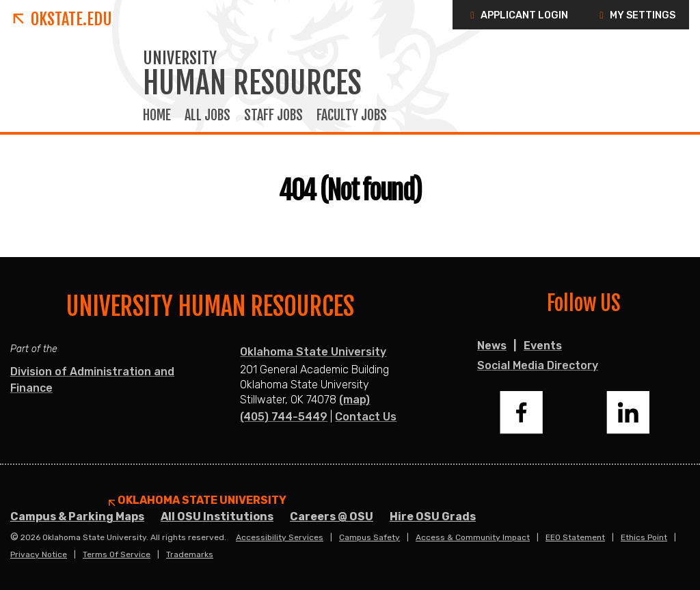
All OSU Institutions (217, 517)
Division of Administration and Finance (92, 380)
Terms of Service (117, 554)
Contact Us (366, 417)
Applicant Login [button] (517, 15)
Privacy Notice (39, 554)
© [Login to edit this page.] (14, 537)
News (492, 346)
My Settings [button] (635, 15)
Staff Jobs (273, 116)
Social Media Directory (538, 365)
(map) (354, 400)
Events (543, 346)
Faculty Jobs (352, 116)
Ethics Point (644, 537)
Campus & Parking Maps (77, 517)
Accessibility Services (280, 537)
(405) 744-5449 (284, 417)
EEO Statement (575, 537)
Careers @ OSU (332, 517)
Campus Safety (369, 537)
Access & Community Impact (473, 537)
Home (157, 116)
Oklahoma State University (313, 352)
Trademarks (190, 554)
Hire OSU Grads (433, 517)
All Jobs (207, 116)
